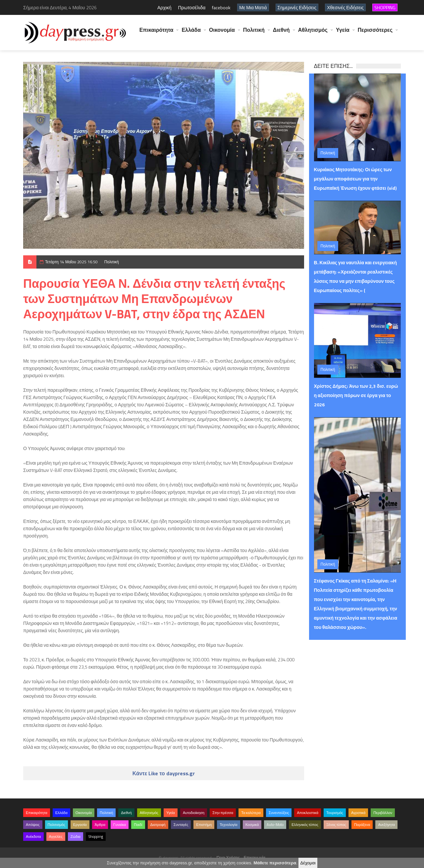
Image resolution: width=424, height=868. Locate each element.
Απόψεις (33, 825)
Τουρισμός (335, 813)
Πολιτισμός (56, 825)
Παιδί (138, 825)
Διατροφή (158, 825)
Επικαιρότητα (157, 33)
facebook (221, 7)
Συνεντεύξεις (279, 813)
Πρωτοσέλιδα (192, 7)
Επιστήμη (204, 825)
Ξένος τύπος (336, 825)
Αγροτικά (358, 813)
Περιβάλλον (383, 813)
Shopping (96, 837)
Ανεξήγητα (386, 825)
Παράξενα (362, 825)
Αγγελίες (56, 837)
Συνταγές (181, 825)
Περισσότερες (375, 33)
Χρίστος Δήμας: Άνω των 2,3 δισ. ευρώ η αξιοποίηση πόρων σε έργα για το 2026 (356, 395)
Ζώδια (76, 837)
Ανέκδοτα (33, 837)
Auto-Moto (275, 825)
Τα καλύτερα (251, 813)
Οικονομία (222, 33)
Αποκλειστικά (308, 813)
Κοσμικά (252, 825)
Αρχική (164, 7)
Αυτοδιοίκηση (194, 813)
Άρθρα (100, 825)
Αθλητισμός (313, 33)
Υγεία (343, 33)
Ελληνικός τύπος (305, 825)
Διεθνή (281, 33)
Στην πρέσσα (223, 813)
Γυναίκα (120, 825)
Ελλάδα (191, 33)
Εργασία (80, 825)
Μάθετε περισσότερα (275, 863)
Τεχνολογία (228, 825)
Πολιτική (254, 33)
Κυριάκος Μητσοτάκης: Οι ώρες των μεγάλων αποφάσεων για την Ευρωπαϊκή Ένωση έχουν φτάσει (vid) (355, 179)
